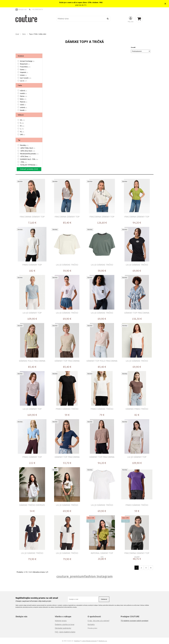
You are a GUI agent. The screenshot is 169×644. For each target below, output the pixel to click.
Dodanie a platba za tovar (65, 624)
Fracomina (25, 67)
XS (22, 120)
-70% (23, 162)
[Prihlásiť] (131, 19)
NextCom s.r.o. (103, 641)
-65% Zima (25, 156)
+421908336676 (37, 9)
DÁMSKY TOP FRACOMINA (137, 313)
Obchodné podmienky (63, 628)
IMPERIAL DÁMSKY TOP (102, 553)
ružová (23, 91)
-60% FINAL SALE (28, 148)
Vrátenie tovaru (61, 621)
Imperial (24, 72)
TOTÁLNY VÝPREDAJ (29, 165)
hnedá (23, 110)
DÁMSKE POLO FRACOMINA (32, 361)
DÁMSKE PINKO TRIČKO (137, 409)
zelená (23, 107)
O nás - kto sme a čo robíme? (99, 621)
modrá (23, 93)
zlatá (23, 105)
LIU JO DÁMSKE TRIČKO (67, 265)
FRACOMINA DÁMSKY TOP (32, 217)
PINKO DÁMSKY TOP (32, 265)
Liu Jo (23, 81)
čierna (24, 96)
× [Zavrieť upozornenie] (165, 4)
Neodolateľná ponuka (29, 154)
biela (23, 99)
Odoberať (104, 599)
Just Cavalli (26, 78)
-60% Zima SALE (28, 151)
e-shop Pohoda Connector (89, 641)
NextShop (77, 641)
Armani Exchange (27, 61)
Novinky (24, 145)
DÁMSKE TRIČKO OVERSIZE (32, 505)
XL (22, 132)
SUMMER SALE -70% (29, 159)
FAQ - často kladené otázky (65, 632)
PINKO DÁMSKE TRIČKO (67, 409)
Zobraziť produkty (29, 169)
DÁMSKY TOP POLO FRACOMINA (102, 361)
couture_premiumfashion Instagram (85, 576)
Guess (23, 69)
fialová (24, 102)
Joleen (23, 75)
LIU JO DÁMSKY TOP (32, 313)
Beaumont (25, 64)
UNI (22, 134)
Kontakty (91, 624)
